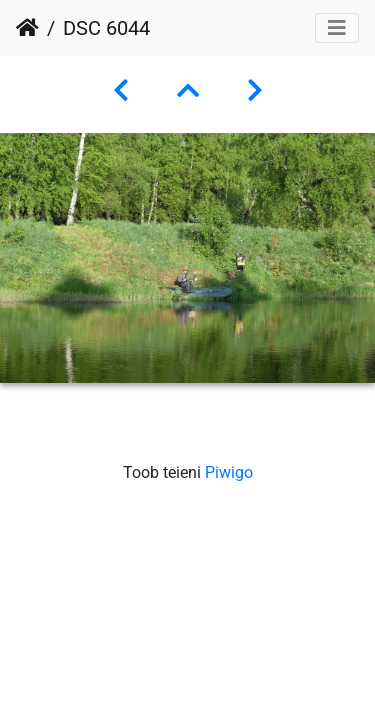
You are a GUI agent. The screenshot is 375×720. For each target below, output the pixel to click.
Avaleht (27, 28)
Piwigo (229, 472)
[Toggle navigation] (337, 28)
